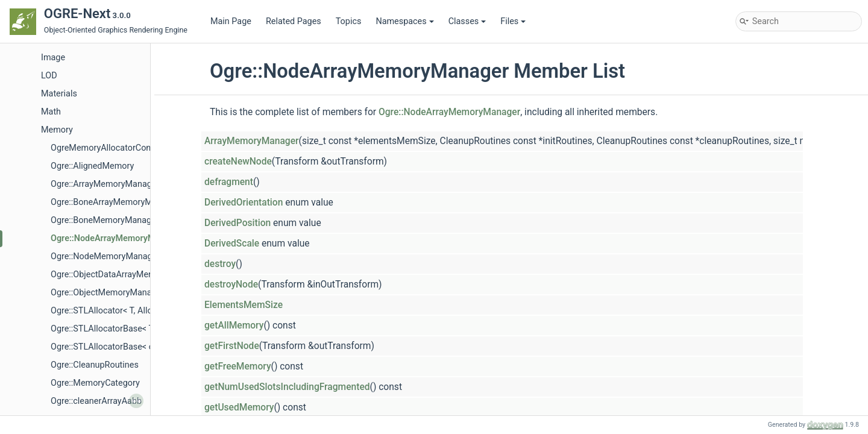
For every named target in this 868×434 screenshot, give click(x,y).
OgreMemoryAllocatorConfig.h (109, 148)
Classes (467, 21)
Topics (349, 21)
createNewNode (238, 162)
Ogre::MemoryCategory (95, 383)
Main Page (231, 21)
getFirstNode (232, 346)
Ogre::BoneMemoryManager (105, 220)
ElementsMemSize (244, 305)
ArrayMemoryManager (252, 141)
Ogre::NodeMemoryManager (105, 256)
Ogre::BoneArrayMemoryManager (115, 202)
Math (51, 112)
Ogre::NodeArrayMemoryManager (116, 238)
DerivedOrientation (244, 203)
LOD (49, 76)
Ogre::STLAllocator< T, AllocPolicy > (119, 311)
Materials (59, 94)
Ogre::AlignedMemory (92, 166)
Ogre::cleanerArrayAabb (96, 401)
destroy (220, 264)
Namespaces (404, 21)
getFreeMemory (238, 366)
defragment (229, 182)
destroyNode (231, 285)
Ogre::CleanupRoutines (95, 365)
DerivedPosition (237, 223)
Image (53, 58)
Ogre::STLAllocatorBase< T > (105, 329)
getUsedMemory (239, 407)
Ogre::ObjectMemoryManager (107, 293)
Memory (57, 130)
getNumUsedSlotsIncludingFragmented (287, 387)
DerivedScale (232, 244)
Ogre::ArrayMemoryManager (105, 184)
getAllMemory (234, 325)
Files (513, 21)
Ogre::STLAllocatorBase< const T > (117, 347)
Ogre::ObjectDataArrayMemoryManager (126, 275)
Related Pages (294, 21)
